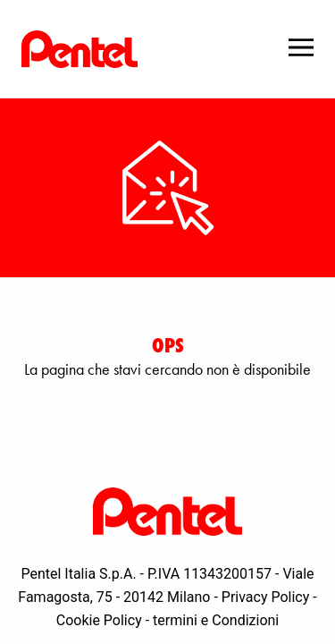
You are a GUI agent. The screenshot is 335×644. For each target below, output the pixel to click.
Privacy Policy (266, 597)
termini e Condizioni (216, 620)
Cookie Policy (99, 620)
